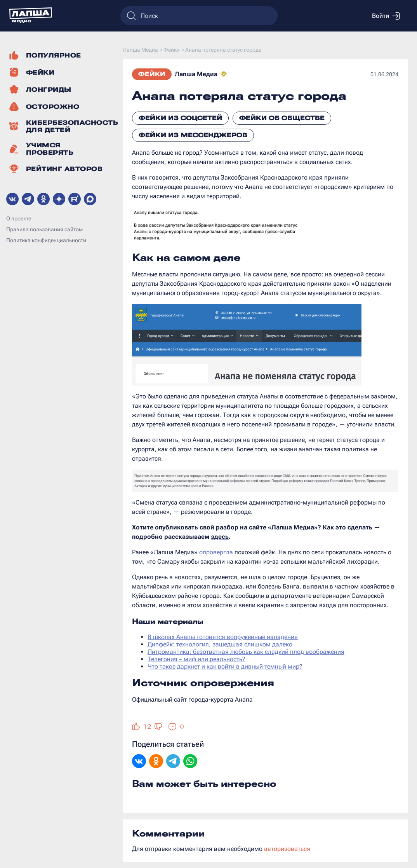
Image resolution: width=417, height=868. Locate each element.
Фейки (152, 74)
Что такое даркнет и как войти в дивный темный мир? (225, 666)
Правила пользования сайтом (44, 229)
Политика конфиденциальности (46, 240)
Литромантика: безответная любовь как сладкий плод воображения (246, 652)
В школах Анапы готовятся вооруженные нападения (223, 637)
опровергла (216, 552)
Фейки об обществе (282, 118)
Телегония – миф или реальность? (196, 659)
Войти (386, 16)
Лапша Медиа (196, 74)
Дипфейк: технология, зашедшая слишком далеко (220, 644)
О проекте (19, 218)
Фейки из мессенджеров (193, 135)
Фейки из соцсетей (180, 118)
